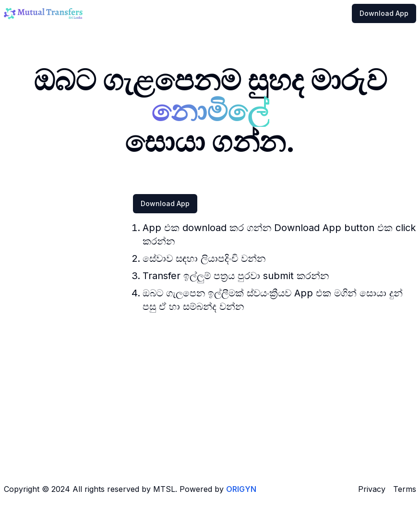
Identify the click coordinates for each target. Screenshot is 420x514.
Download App (384, 13)
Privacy (372, 489)
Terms (405, 489)
